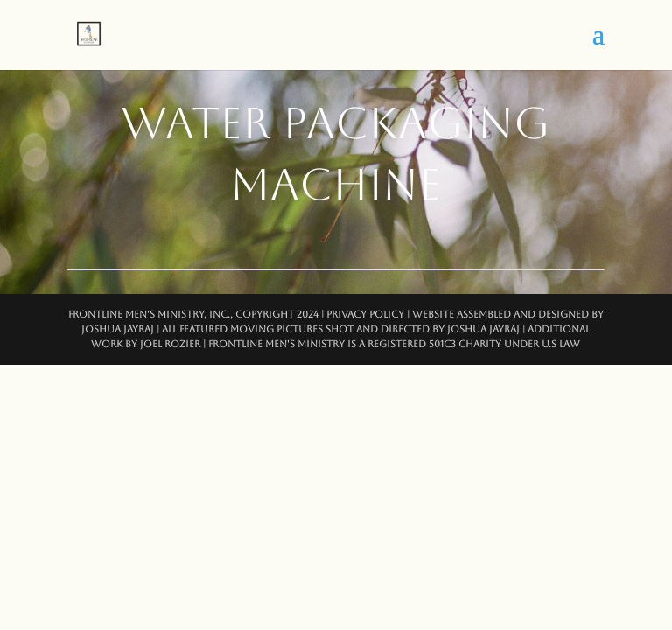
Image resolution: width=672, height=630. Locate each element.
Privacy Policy (365, 315)
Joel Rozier (170, 344)
